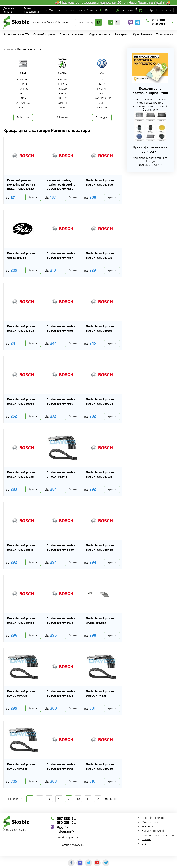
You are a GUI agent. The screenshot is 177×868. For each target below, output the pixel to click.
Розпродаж (76, 10)
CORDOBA (23, 80)
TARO (102, 84)
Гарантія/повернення (31, 10)
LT (102, 80)
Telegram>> (65, 831)
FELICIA (62, 84)
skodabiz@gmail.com (68, 837)
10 (78, 799)
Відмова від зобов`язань (158, 835)
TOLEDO (23, 89)
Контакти (92, 10)
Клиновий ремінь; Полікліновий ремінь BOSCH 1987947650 (61, 185)
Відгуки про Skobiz (153, 831)
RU (118, 22)
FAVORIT (62, 80)
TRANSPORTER (102, 98)
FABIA (62, 94)
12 (98, 799)
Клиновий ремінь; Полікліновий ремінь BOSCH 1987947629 (21, 185)
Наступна (111, 799)
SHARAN (102, 108)
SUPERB (62, 98)
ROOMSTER (62, 103)
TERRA (23, 84)
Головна (8, 49)
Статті (145, 844)
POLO (102, 94)
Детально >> (150, 110)
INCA (23, 98)
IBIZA (23, 94)
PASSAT (102, 89)
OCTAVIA (62, 89)
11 (88, 799)
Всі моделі (23, 117)
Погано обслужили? (72, 845)
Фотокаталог (57, 10)
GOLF (102, 103)
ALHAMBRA (23, 103)
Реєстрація (127, 10)
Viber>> (62, 827)
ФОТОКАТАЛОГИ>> (150, 165)
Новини (147, 839)
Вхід (108, 10)
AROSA (23, 108)
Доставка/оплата (10, 10)
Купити (33, 197)
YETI (62, 108)
